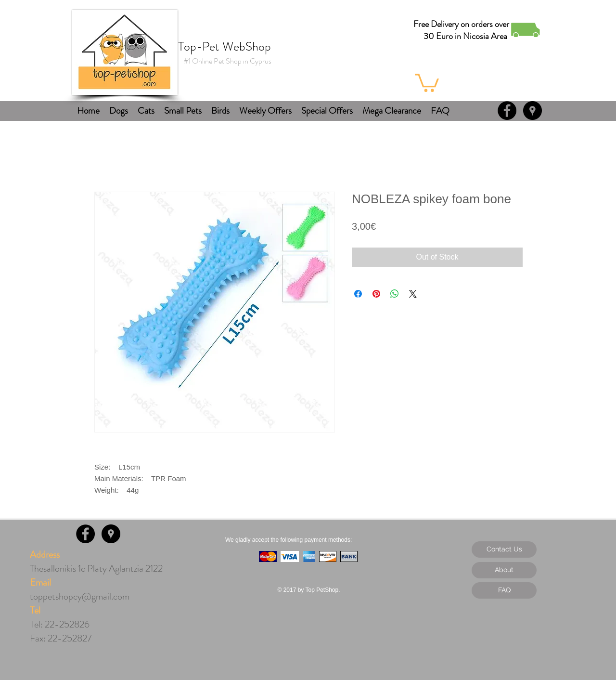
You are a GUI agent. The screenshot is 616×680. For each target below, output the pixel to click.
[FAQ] (504, 590)
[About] (504, 570)
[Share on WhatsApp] (395, 294)
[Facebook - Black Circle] (507, 111)
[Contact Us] (504, 549)
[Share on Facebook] (358, 294)
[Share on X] (413, 294)
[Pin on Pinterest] (376, 294)
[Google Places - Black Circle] (533, 111)
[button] (427, 82)
